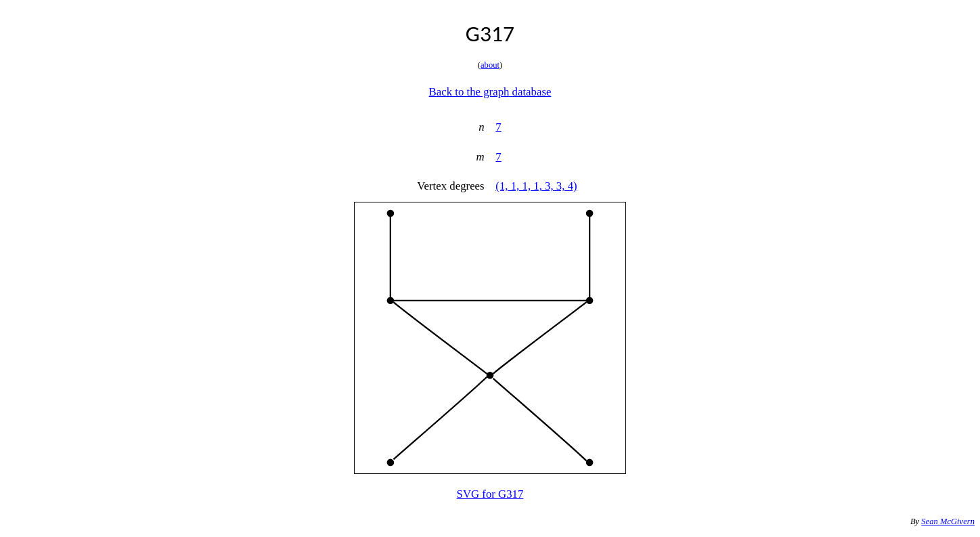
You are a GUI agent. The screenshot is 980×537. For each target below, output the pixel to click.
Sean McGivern (948, 521)
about (490, 65)
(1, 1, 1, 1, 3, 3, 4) (536, 186)
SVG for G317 (490, 494)
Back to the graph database (490, 92)
